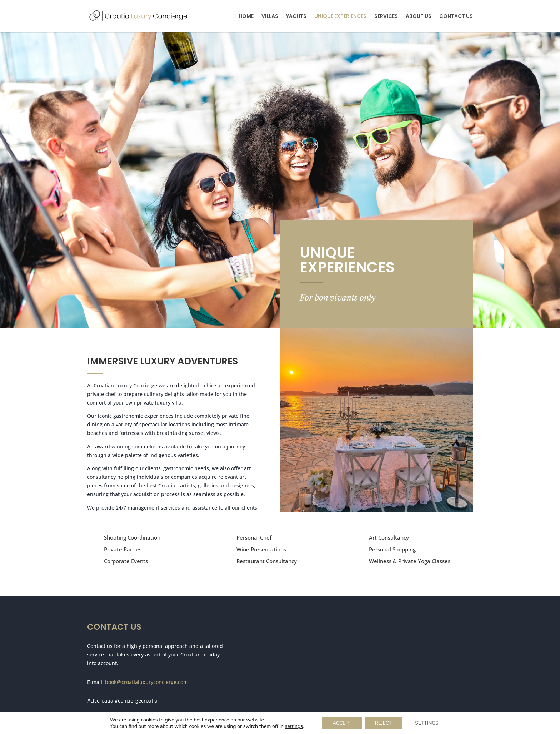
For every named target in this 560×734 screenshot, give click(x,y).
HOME (246, 17)
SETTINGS (428, 723)
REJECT (383, 723)
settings (292, 726)
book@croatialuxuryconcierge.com (146, 682)
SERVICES (386, 17)
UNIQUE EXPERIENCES (340, 17)
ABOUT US (419, 17)
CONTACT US (456, 17)
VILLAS (270, 17)
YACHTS (296, 17)
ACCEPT (341, 723)
